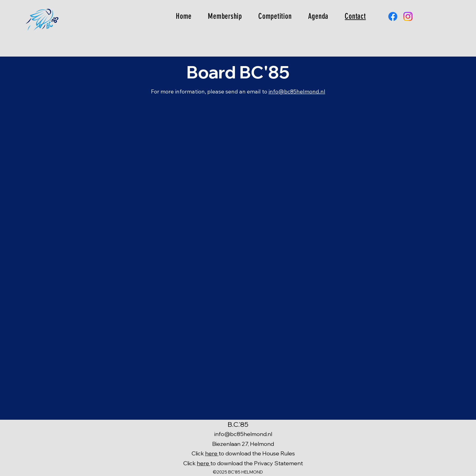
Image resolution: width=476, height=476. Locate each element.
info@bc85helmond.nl (297, 91)
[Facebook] (393, 16)
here (212, 453)
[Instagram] (408, 16)
